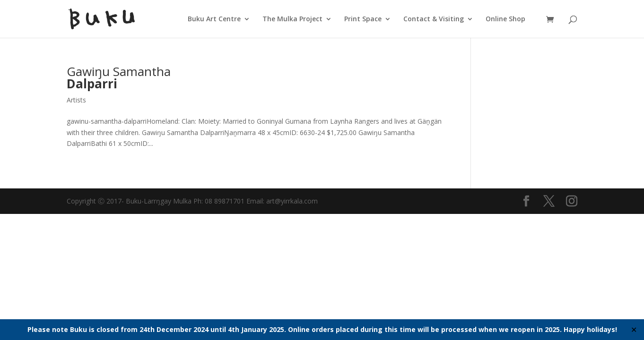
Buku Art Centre (214, 19)
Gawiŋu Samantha (119, 77)
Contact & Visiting (434, 19)
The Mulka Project (292, 19)
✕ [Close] (634, 330)
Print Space (363, 19)
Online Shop (505, 19)
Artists (76, 100)
